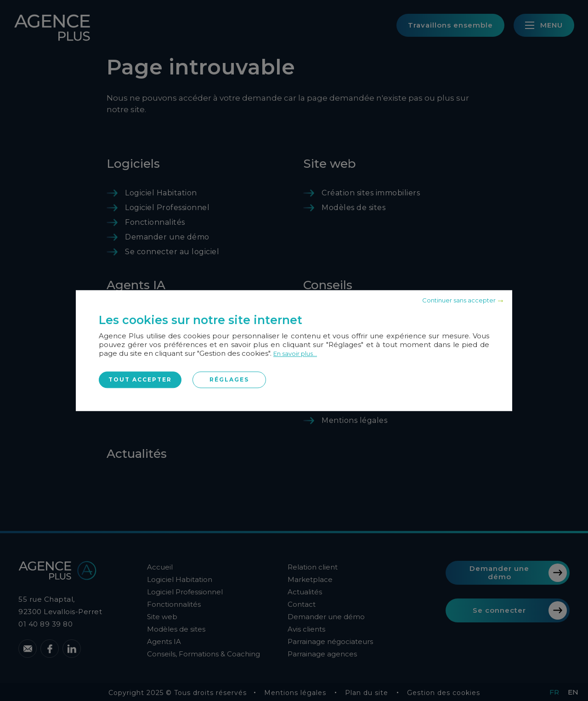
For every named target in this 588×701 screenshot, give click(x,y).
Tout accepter (140, 379)
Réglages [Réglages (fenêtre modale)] (229, 379)
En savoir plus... (295, 353)
